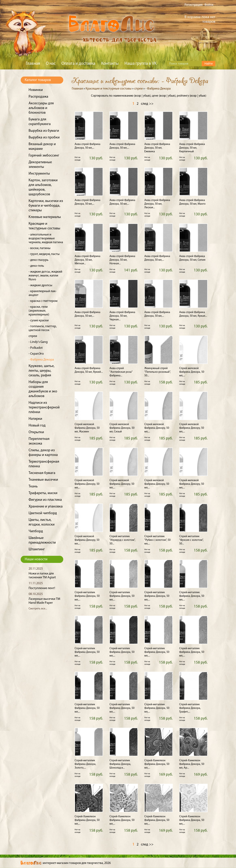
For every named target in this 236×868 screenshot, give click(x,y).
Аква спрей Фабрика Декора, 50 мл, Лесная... (157, 204)
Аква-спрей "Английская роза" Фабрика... (121, 372)
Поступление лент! (42, 588)
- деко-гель (36, 266)
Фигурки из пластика (45, 500)
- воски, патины (40, 248)
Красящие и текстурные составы (109, 89)
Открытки (36, 432)
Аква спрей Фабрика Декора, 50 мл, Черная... (122, 316)
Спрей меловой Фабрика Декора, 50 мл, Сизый (122, 428)
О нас (51, 64)
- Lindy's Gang (38, 342)
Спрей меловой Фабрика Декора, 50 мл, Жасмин (87, 428)
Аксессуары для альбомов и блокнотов (41, 108)
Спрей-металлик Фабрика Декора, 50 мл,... (87, 596)
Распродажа (38, 97)
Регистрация (194, 5)
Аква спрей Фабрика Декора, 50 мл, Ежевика (157, 148)
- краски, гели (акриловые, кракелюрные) (39, 311)
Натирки (35, 419)
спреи (33, 336)
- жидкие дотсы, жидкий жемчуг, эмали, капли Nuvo (45, 276)
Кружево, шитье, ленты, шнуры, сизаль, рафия (42, 371)
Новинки (36, 90)
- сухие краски (39, 321)
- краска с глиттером (43, 301)
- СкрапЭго (36, 354)
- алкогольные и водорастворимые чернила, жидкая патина (46, 239)
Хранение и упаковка (46, 507)
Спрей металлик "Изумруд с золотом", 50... (122, 540)
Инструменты (39, 174)
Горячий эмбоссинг (44, 156)
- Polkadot (36, 348)
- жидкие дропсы (40, 285)
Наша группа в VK (141, 64)
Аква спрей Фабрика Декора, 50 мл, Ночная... (122, 260)
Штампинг (37, 549)
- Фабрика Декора (41, 360)
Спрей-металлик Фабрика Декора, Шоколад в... (120, 764)
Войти (209, 5)
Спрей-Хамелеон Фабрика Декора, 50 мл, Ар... (192, 764)
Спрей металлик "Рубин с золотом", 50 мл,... (157, 540)
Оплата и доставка (78, 64)
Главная (33, 64)
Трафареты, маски (43, 493)
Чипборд (36, 531)
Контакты (110, 64)
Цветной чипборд (43, 513)
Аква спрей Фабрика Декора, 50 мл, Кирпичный (192, 148)
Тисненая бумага (42, 473)
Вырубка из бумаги (44, 131)
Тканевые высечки (43, 480)
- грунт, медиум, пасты (44, 254)
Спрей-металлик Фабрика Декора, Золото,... (85, 764)
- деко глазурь (39, 260)
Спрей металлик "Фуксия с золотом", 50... (191, 540)
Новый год (37, 426)
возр (138, 96)
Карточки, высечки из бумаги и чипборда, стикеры (46, 206)
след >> (147, 104)
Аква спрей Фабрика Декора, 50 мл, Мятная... (87, 260)
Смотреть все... (38, 609)
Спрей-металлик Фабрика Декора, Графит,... (190, 708)
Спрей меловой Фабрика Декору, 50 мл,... (157, 428)
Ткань (33, 486)
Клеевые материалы (45, 217)
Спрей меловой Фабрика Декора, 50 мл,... (192, 372)
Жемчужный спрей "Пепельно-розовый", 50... (158, 372)
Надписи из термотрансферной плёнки (44, 408)
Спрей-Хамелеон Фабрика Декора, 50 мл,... (157, 764)
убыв (146, 96)
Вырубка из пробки (44, 138)
